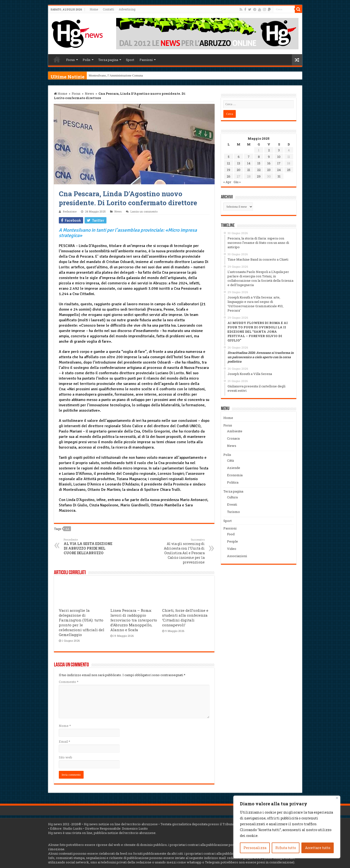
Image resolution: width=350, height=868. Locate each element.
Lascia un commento (144, 211)
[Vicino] (337, 798)
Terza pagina (108, 60)
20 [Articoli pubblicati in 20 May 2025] (239, 170)
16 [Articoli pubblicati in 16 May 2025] (269, 163)
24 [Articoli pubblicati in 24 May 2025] (279, 170)
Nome (65, 726)
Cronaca (233, 438)
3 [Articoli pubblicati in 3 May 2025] (279, 150)
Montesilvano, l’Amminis (105, 75)
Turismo (233, 512)
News (89, 94)
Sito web (66, 757)
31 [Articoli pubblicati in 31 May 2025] (279, 176)
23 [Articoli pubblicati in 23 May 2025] (269, 170)
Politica (233, 482)
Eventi (232, 504)
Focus (70, 60)
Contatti (108, 9)
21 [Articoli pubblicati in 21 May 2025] (249, 170)
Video (232, 549)
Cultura (232, 497)
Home (94, 9)
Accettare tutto (318, 848)
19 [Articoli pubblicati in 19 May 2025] (229, 170)
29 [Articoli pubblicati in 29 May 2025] (259, 176)
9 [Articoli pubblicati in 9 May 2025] (269, 157)
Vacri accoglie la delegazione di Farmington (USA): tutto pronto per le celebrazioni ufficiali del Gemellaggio (82, 622)
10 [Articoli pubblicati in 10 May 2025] (279, 157)
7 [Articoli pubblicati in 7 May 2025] (249, 157)
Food (231, 534)
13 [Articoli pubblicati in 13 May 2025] (239, 163)
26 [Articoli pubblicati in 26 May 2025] (229, 176)
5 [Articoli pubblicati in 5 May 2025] (229, 157)
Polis (87, 60)
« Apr (227, 182)
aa (67, 529)
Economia (235, 475)
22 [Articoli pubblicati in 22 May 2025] (259, 170)
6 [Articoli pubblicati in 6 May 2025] (239, 157)
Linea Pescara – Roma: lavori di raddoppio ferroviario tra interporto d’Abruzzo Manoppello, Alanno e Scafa (134, 620)
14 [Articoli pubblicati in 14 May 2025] (249, 163)
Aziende (234, 468)
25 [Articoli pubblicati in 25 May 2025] (289, 170)
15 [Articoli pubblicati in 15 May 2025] (259, 163)
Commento (69, 682)
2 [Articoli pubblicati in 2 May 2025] (269, 150)
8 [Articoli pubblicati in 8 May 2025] (259, 157)
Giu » (237, 182)
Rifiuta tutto (286, 848)
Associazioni (237, 556)
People (232, 541)
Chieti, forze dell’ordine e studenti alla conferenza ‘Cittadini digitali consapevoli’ (185, 618)
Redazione (70, 211)
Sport (130, 60)
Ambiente (235, 431)
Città (230, 460)
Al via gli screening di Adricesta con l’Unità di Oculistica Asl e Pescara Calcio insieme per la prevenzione (180, 551)
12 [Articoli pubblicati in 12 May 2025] (228, 163)
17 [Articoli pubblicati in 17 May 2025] (279, 163)
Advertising (127, 9)
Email (64, 741)
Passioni (146, 60)
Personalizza (255, 848)
